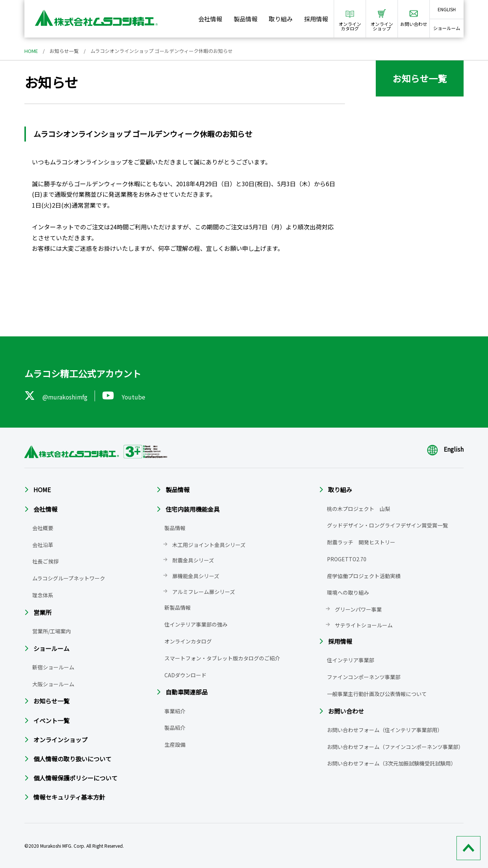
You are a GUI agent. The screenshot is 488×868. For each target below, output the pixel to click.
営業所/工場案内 (52, 631)
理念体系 (43, 595)
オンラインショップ (60, 740)
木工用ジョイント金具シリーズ (209, 544)
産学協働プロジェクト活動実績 (364, 576)
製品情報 (246, 19)
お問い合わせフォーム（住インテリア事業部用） (385, 730)
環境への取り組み (348, 592)
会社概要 (43, 528)
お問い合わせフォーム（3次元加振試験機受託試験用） (392, 763)
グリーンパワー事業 (358, 609)
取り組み (281, 19)
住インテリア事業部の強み (196, 624)
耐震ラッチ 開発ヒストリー (361, 542)
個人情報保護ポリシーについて (75, 778)
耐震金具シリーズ (193, 560)
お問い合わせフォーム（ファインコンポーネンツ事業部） (395, 747)
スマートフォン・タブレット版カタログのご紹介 (222, 658)
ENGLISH (447, 9)
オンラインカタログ (188, 641)
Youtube (125, 396)
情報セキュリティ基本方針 (69, 797)
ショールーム (447, 28)
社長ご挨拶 (45, 561)
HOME (31, 51)
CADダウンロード (185, 675)
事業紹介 (175, 711)
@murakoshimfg (56, 396)
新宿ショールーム (53, 667)
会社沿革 (43, 544)
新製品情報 (178, 607)
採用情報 (316, 19)
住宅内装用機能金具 (193, 509)
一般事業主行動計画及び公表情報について (377, 694)
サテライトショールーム (364, 625)
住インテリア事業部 (351, 660)
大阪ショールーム (53, 684)
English (445, 449)
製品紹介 (175, 728)
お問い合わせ (346, 711)
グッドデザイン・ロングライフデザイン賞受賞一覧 (387, 525)
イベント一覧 (51, 720)
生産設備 (175, 744)
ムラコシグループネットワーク (69, 578)
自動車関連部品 (187, 692)
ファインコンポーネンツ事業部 (364, 677)
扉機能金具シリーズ (196, 576)
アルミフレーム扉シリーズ (204, 592)
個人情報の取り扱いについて (72, 759)
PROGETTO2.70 (347, 559)
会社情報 (210, 19)
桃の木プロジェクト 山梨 (358, 508)
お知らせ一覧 (64, 51)
